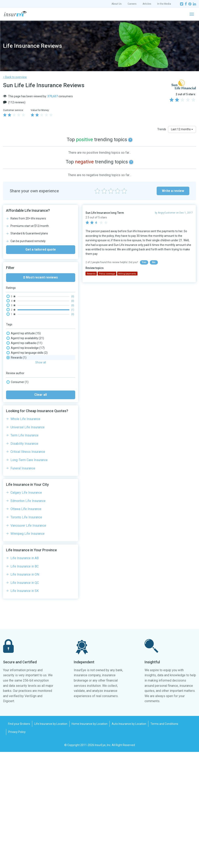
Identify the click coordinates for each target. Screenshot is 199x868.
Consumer (17, 498)
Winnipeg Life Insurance (28, 650)
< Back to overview (15, 77)
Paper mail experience (25, 435)
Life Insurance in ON (25, 691)
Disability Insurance (24, 560)
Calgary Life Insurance (26, 609)
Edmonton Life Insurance (28, 617)
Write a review (173, 191)
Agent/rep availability (25, 338)
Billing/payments (22, 358)
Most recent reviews (41, 277)
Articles (147, 4)
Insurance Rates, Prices (26, 401)
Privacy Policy (17, 848)
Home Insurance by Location (90, 840)
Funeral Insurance (23, 584)
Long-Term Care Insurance (29, 576)
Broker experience (22, 362)
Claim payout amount (24, 382)
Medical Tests (20, 411)
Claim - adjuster (21, 372)
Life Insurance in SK (25, 707)
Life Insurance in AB (25, 674)
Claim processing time (26, 387)
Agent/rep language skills (27, 353)
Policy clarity (19, 450)
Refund (16, 464)
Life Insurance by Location (51, 840)
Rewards (16, 469)
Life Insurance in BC (25, 682)
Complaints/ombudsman (27, 392)
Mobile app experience (25, 416)
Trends (162, 129)
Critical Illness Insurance (28, 568)
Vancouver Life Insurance (28, 642)
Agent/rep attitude (24, 333)
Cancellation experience (26, 367)
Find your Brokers (19, 840)
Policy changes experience (28, 445)
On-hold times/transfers (26, 426)
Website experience (23, 479)
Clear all (41, 511)
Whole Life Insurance (25, 535)
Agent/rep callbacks (24, 343)
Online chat (18, 430)
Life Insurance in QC (25, 699)
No (154, 262)
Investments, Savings (24, 406)
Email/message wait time (27, 396)
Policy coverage (22, 455)
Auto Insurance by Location (129, 840)
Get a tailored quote (41, 249)
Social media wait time (25, 474)
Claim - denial (20, 377)
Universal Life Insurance (28, 543)
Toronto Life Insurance (26, 633)
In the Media (164, 4)
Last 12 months (182, 129)
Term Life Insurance (24, 551)
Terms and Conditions (164, 840)
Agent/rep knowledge (26, 348)
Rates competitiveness (25, 459)
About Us (117, 4)
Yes (144, 262)
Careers (132, 4)
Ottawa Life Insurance (26, 625)
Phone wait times (22, 440)
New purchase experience (27, 421)
